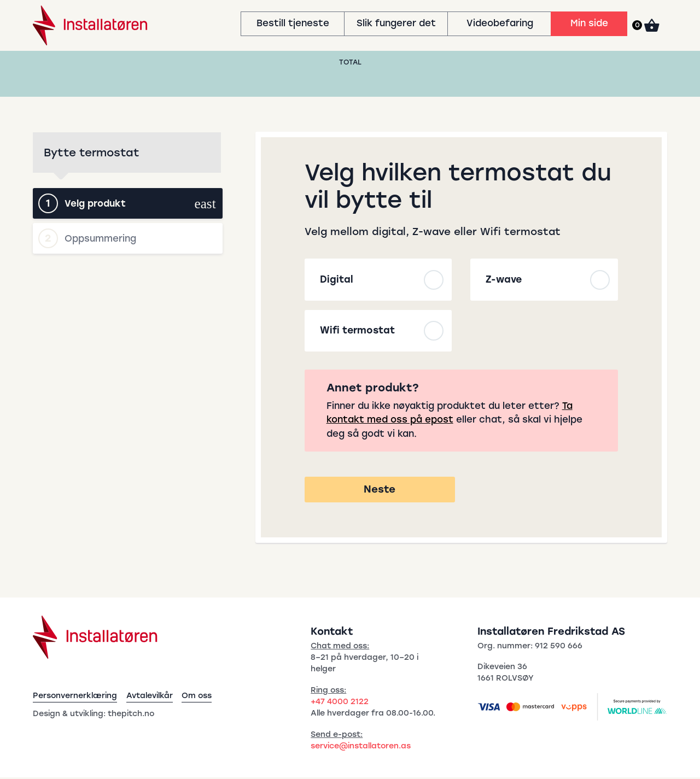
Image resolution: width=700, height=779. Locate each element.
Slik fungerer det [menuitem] (396, 23)
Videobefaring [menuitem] (500, 23)
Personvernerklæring (75, 697)
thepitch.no (131, 714)
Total (350, 62)
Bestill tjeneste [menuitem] (293, 23)
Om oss (197, 697)
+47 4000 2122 (340, 703)
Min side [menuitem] (589, 23)
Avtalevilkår (150, 697)
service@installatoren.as (361, 747)
